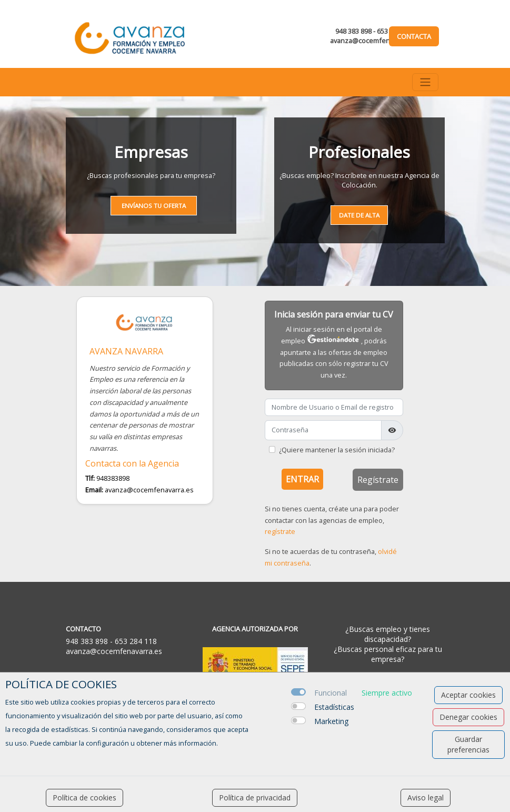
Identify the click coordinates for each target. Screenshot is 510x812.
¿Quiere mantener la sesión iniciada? (337, 450)
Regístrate (378, 480)
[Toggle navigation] (425, 82)
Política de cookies (84, 798)
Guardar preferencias (468, 744)
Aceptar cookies (468, 695)
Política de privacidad (255, 798)
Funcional (331, 693)
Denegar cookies (468, 717)
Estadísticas (334, 707)
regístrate (280, 531)
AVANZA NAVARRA (126, 351)
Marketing (331, 721)
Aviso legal (426, 798)
